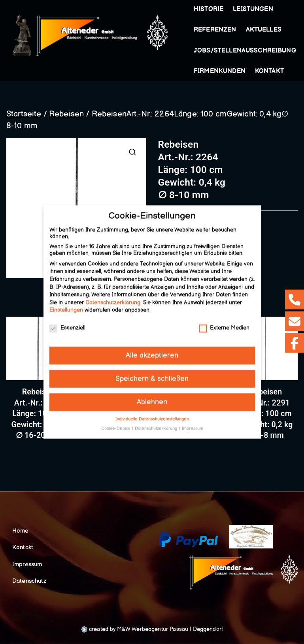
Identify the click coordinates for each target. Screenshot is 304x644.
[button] (275, 9)
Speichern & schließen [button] (152, 374)
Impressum (27, 564)
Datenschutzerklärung (113, 298)
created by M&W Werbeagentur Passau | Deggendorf (152, 629)
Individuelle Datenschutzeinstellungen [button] (152, 415)
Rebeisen (66, 114)
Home (21, 531)
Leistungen (255, 9)
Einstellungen (66, 305)
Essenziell (67, 323)
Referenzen (215, 30)
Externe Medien (224, 323)
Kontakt (269, 71)
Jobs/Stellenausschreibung (245, 51)
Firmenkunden (220, 71)
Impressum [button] (193, 424)
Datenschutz (29, 581)
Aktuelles (264, 30)
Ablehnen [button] (152, 397)
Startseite (24, 114)
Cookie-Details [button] (116, 424)
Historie (209, 9)
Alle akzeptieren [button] (152, 351)
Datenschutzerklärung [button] (157, 424)
